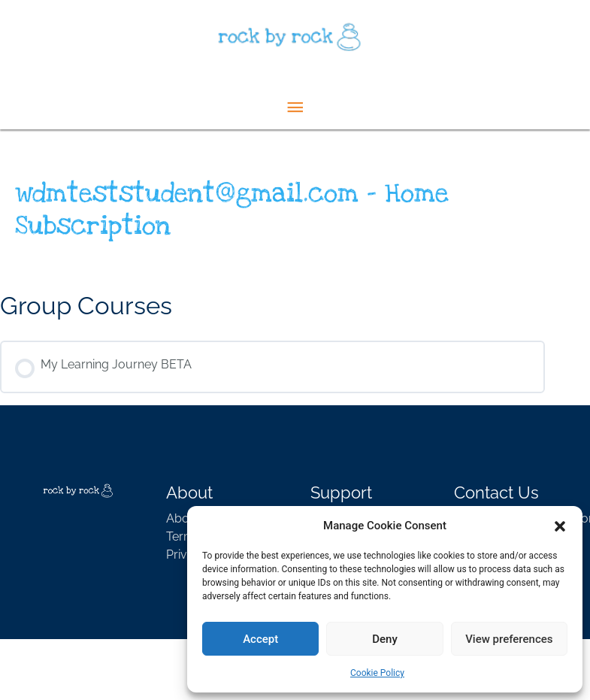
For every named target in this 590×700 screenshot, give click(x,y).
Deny (385, 639)
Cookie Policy (377, 673)
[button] (560, 526)
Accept (260, 639)
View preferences (509, 639)
